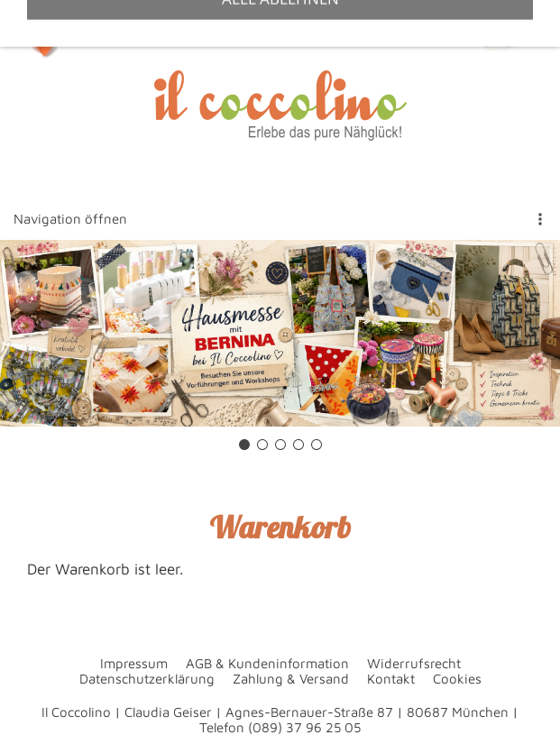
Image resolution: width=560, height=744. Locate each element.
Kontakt (391, 679)
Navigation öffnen (70, 219)
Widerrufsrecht (414, 663)
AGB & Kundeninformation (267, 663)
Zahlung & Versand (291, 679)
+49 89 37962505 (138, 22)
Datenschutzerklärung (147, 679)
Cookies (457, 679)
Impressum (134, 663)
